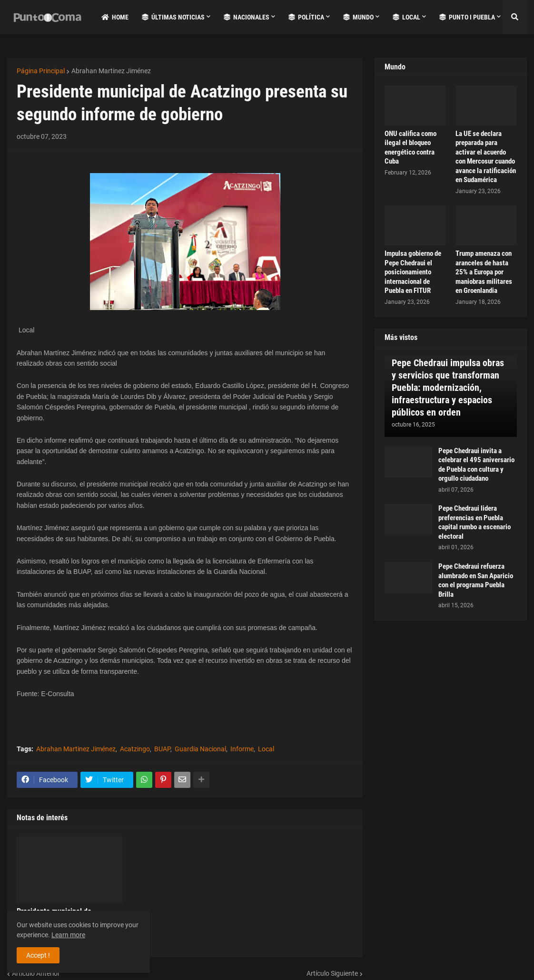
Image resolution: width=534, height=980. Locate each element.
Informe (242, 749)
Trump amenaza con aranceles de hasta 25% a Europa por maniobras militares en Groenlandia (484, 272)
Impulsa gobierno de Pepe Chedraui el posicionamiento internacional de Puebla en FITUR (413, 272)
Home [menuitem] (115, 17)
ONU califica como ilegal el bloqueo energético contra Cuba (410, 148)
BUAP (162, 749)
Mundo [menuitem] (358, 17)
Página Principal (41, 71)
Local (266, 749)
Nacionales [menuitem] (247, 17)
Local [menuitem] (406, 17)
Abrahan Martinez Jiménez (111, 71)
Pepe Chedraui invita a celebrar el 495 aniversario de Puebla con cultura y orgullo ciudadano (476, 465)
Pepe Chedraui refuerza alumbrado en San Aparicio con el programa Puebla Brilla (476, 580)
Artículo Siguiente (332, 973)
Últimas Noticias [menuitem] (173, 17)
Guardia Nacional (200, 749)
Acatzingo (135, 749)
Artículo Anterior (36, 973)
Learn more (68, 935)
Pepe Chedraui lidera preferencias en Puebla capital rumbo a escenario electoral (475, 522)
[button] (514, 17)
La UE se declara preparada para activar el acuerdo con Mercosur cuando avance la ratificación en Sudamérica (486, 157)
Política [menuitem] (306, 17)
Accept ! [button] (38, 955)
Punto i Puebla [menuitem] (467, 17)
